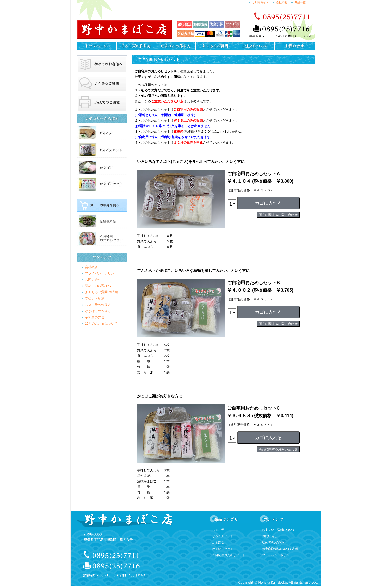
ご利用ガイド (260, 2)
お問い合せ (93, 279)
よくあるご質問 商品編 (102, 292)
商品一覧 (300, 2)
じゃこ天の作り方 (98, 305)
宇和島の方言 (95, 317)
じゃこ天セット (223, 536)
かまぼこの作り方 (98, 311)
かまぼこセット (223, 549)
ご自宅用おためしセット (229, 555)
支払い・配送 (95, 299)
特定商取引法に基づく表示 (280, 549)
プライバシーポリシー (101, 273)
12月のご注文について (101, 324)
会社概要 (282, 2)
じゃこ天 (218, 530)
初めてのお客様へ (98, 286)
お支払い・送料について (279, 530)
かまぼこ (218, 542)
